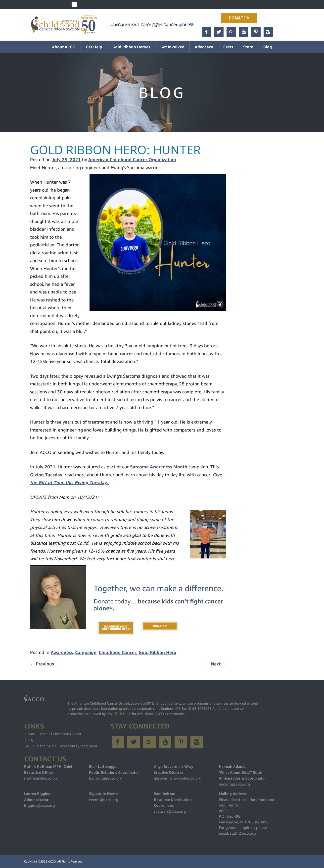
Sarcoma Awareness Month (159, 467)
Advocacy (204, 47)
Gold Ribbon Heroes (131, 47)
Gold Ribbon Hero (157, 652)
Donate (239, 18)
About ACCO (64, 47)
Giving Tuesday (46, 475)
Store (248, 47)
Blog (268, 47)
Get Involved (172, 47)
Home (30, 734)
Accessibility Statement (79, 746)
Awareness (62, 652)
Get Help (94, 47)
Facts (228, 47)
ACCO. (52, 861)
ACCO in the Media (41, 746)
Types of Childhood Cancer (60, 734)
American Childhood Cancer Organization (132, 160)
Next (219, 664)
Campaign (86, 652)
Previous (42, 664)
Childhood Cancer (117, 652)
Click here (122, 714)
